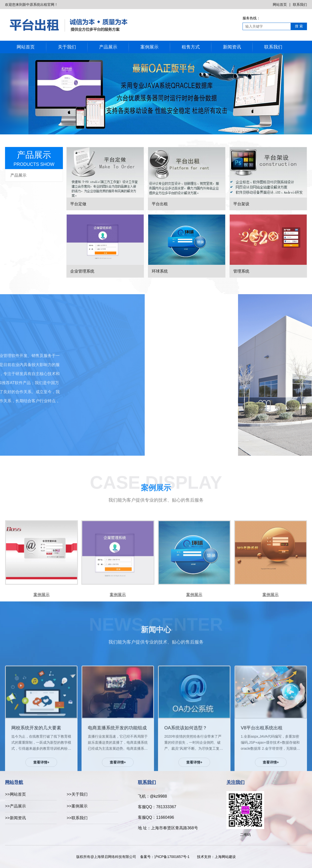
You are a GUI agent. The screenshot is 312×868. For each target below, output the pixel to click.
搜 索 (299, 26)
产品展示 (108, 47)
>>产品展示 (15, 806)
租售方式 (191, 47)
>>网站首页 (15, 794)
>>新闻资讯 (15, 818)
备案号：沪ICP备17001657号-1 (166, 857)
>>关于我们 (77, 794)
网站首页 (280, 5)
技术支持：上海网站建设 (216, 857)
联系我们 (300, 5)
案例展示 (149, 47)
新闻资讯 (232, 47)
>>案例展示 (77, 806)
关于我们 (67, 47)
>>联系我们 (77, 818)
